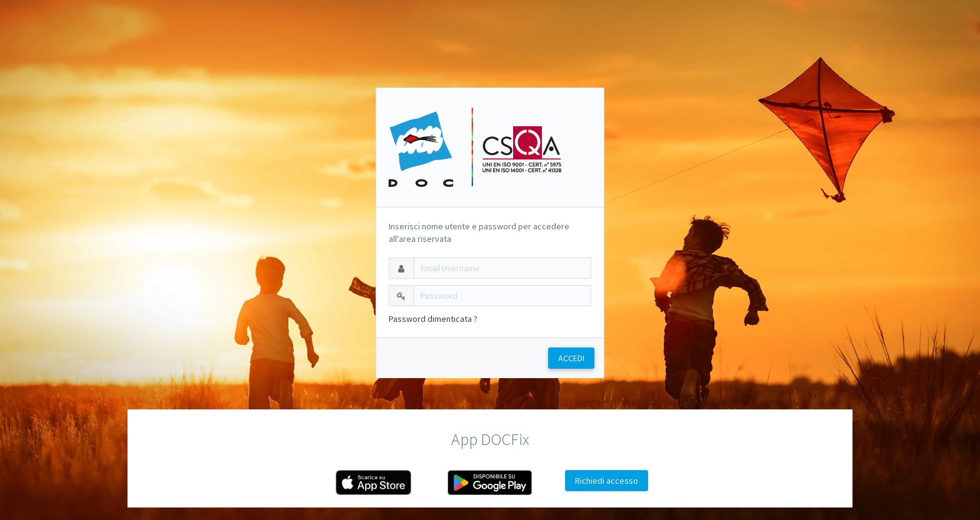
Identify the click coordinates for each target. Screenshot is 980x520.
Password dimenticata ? (433, 319)
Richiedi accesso (607, 481)
